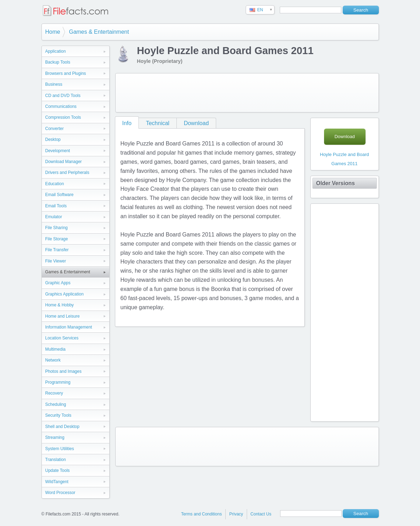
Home (53, 32)
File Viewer (56, 261)
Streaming (55, 437)
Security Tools (58, 415)
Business (54, 84)
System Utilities (60, 449)
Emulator (54, 217)
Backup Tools (58, 62)
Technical (158, 123)
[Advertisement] (247, 93)
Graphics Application (64, 294)
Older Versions (336, 183)
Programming (58, 382)
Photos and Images (63, 371)
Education (55, 184)
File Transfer (57, 250)
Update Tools (58, 470)
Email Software (60, 195)
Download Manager (64, 162)
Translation (56, 460)
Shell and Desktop (62, 427)
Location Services (62, 338)
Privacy (236, 514)
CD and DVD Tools (63, 96)
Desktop (53, 139)
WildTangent (57, 482)
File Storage (57, 239)
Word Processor (60, 493)
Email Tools (56, 206)
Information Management (69, 327)
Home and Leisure (63, 316)
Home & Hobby (60, 305)
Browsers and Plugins (66, 73)
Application (56, 51)
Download (196, 123)
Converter (55, 129)
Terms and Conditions (201, 514)
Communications (61, 106)
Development (58, 151)
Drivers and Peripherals (67, 173)
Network (53, 360)
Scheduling (56, 404)
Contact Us (261, 514)
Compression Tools (63, 117)
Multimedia (56, 349)
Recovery (54, 393)
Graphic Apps (58, 283)
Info (127, 123)
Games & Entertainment (99, 32)
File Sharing (57, 228)
